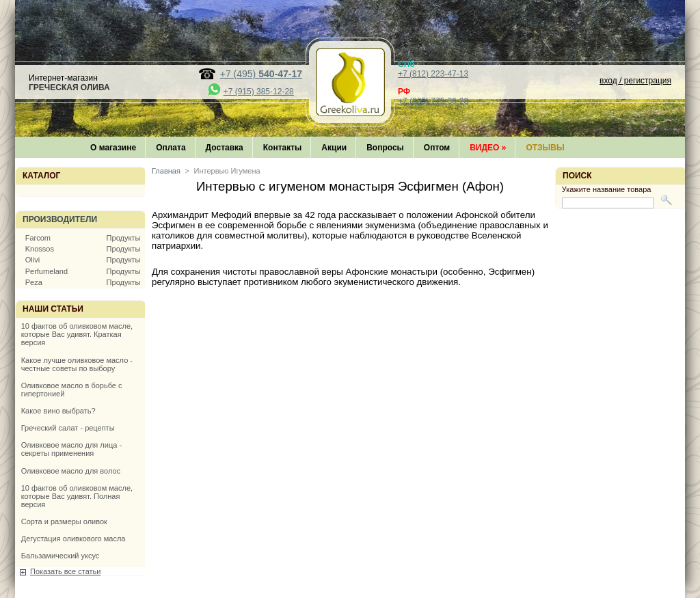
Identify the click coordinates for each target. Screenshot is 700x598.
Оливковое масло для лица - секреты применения (71, 449)
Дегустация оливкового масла (73, 539)
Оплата (171, 148)
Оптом (437, 148)
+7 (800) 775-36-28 (433, 101)
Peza (34, 282)
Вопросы (385, 148)
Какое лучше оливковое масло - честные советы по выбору (77, 364)
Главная (166, 171)
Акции (334, 148)
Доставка (225, 148)
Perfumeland (46, 271)
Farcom (38, 238)
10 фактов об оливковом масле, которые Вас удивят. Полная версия (77, 496)
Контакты (283, 148)
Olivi (32, 260)
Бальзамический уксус (60, 556)
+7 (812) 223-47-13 (433, 74)
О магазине (113, 148)
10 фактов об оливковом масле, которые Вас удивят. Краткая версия (77, 334)
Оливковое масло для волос (71, 471)
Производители (60, 219)
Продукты (124, 238)
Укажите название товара (607, 189)
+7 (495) (261, 74)
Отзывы (545, 148)
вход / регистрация (635, 81)
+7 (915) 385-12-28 (259, 92)
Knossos (40, 249)
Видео (488, 148)
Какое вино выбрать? (58, 411)
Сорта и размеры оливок (64, 521)
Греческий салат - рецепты (68, 428)
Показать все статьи (65, 571)
